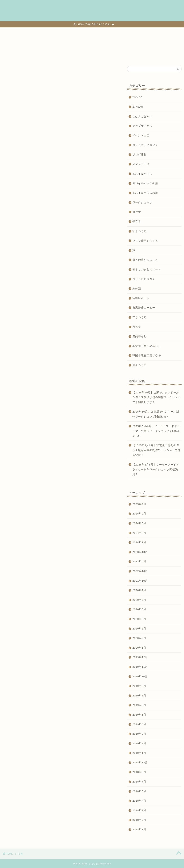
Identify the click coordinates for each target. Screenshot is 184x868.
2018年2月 (139, 820)
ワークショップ (35, 6)
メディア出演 (141, 164)
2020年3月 (139, 629)
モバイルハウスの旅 (145, 183)
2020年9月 (139, 590)
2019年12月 (140, 657)
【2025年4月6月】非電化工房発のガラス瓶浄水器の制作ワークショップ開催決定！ (157, 450)
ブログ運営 (140, 155)
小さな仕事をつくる (62, 6)
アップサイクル (142, 126)
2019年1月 (139, 753)
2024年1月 (139, 542)
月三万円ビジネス (144, 279)
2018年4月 (139, 801)
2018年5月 (139, 791)
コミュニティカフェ (145, 145)
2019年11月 (140, 667)
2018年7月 (139, 782)
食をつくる (86, 6)
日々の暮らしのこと (38, 13)
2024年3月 (139, 533)
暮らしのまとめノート (147, 269)
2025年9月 (139, 504)
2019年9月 (139, 686)
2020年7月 (139, 600)
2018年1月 (139, 830)
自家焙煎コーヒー (144, 308)
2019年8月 (139, 696)
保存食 (137, 212)
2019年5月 (139, 715)
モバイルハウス (142, 174)
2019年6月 (139, 705)
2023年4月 (139, 561)
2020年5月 (139, 619)
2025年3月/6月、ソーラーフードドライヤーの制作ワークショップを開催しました (157, 431)
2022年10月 (140, 571)
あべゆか (138, 107)
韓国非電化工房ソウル (147, 356)
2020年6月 (139, 609)
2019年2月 (139, 743)
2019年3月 (139, 734)
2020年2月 (139, 638)
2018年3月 (139, 810)
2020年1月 (139, 648)
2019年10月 (140, 676)
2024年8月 (139, 523)
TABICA (60, 13)
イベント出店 (141, 136)
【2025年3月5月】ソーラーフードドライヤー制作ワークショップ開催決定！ (156, 469)
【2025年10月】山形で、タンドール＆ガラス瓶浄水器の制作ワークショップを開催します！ (157, 397)
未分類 (137, 289)
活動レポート (141, 298)
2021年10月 (140, 581)
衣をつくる (124, 6)
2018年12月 (140, 763)
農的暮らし (140, 336)
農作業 (137, 327)
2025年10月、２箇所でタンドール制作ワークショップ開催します (156, 414)
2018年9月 (139, 772)
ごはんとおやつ (142, 116)
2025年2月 (139, 514)
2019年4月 (139, 724)
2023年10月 (140, 552)
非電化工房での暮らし (147, 346)
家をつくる (105, 6)
